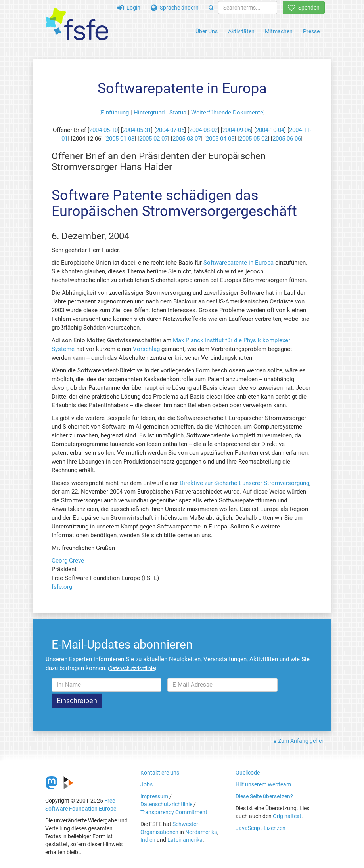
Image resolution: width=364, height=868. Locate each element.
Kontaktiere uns (160, 773)
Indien (148, 840)
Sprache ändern (175, 8)
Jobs (147, 784)
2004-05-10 (103, 130)
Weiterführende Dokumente (227, 113)
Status (178, 113)
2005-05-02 (253, 139)
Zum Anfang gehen (301, 741)
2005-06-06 (287, 139)
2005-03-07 (187, 139)
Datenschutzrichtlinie (166, 804)
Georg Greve (68, 561)
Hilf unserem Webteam (263, 784)
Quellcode (248, 773)
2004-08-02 (203, 130)
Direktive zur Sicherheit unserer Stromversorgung (244, 483)
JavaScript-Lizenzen (261, 828)
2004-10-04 (270, 130)
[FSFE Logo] (77, 24)
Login (129, 8)
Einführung (115, 113)
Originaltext (287, 816)
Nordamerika (201, 832)
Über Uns (207, 31)
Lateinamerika (185, 840)
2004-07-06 (170, 130)
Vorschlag (146, 349)
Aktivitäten (241, 31)
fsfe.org (62, 587)
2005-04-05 (220, 139)
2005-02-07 (153, 139)
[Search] (211, 8)
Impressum (154, 796)
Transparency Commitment (174, 812)
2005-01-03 (120, 139)
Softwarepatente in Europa (239, 263)
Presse (311, 31)
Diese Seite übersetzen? (264, 796)
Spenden (304, 8)
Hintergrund (149, 113)
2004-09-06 (237, 130)
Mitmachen (279, 31)
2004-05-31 (137, 130)
